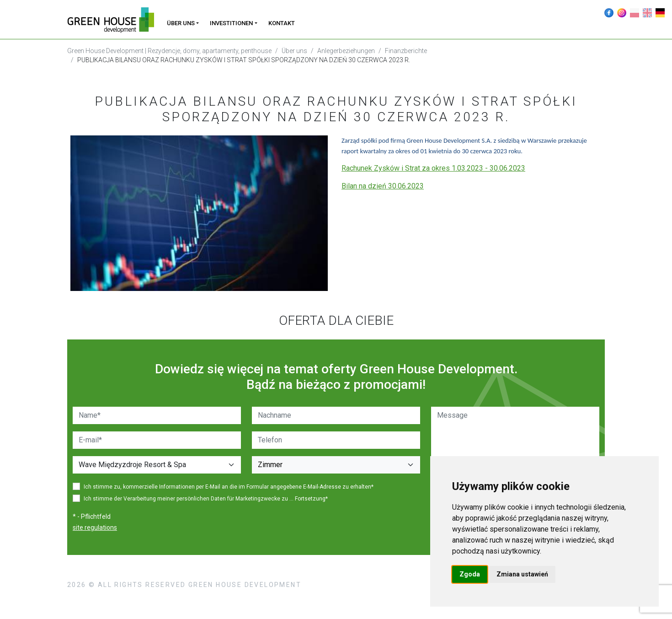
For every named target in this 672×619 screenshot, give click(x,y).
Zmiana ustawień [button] (522, 574)
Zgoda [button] (470, 574)
